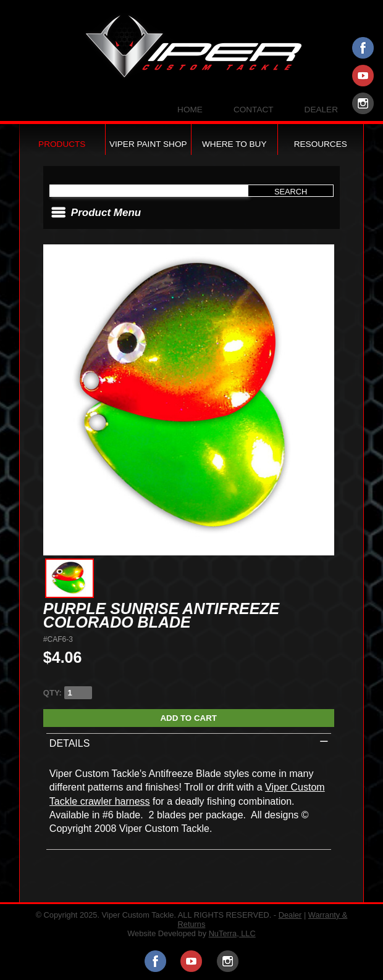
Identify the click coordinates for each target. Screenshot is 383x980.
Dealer (321, 110)
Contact (254, 110)
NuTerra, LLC (232, 933)
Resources (321, 144)
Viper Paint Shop (148, 144)
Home (190, 110)
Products (62, 144)
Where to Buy (234, 144)
